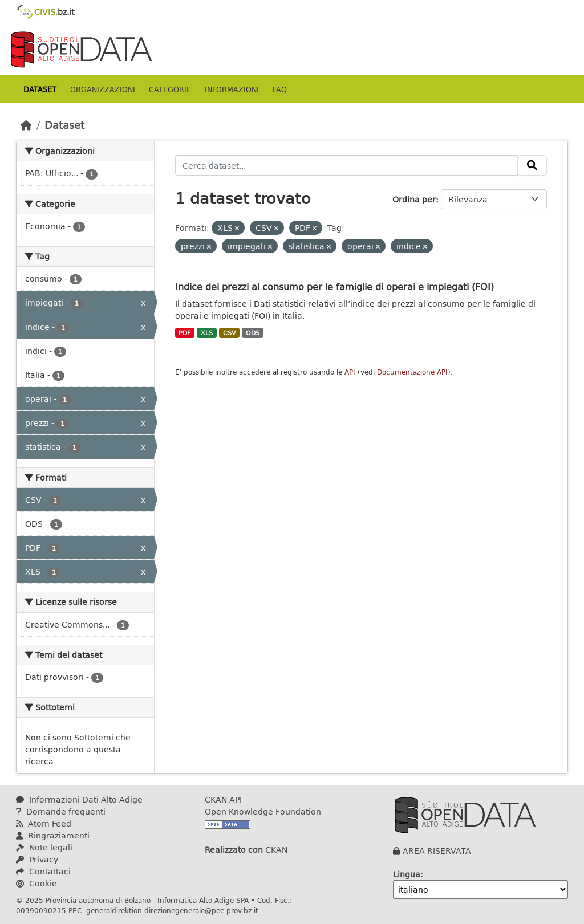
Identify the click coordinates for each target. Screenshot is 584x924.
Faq (280, 89)
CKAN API (223, 799)
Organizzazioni (103, 89)
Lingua (407, 874)
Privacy (37, 859)
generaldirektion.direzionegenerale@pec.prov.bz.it (172, 910)
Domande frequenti (61, 811)
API (350, 372)
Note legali (44, 847)
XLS (207, 333)
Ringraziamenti (53, 835)
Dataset (40, 89)
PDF (184, 333)
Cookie (36, 883)
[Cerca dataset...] (347, 165)
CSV (230, 333)
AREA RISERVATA (437, 851)
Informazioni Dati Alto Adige (79, 799)
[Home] (26, 125)
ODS (253, 333)
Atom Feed (44, 823)
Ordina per (414, 199)
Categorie (170, 89)
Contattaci (43, 871)
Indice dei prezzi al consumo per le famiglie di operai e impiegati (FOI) (334, 286)
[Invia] (532, 165)
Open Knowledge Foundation (263, 811)
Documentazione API (412, 372)
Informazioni (232, 89)
